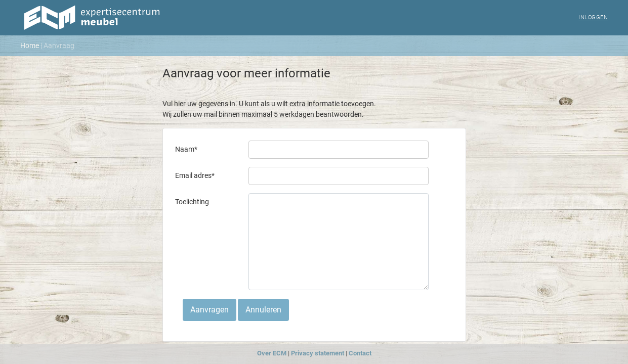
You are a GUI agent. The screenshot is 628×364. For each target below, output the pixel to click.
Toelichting (192, 202)
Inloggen (593, 17)
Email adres (195, 175)
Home (30, 45)
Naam (186, 149)
